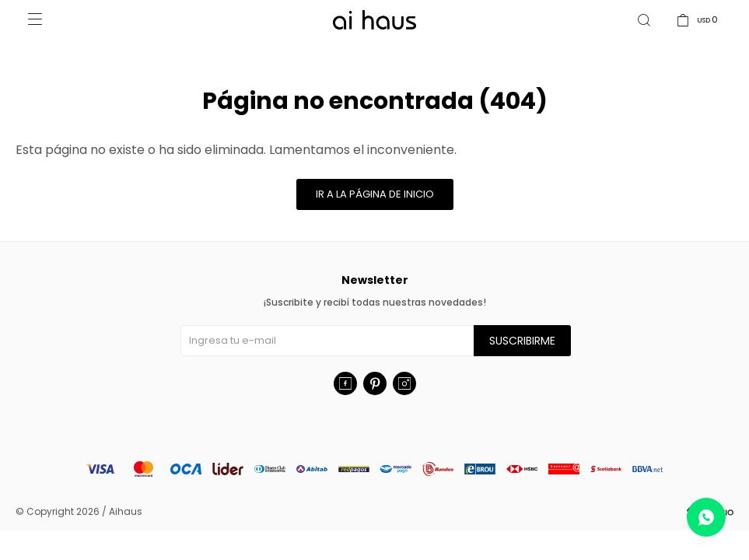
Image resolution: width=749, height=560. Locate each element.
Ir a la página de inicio (375, 194)
